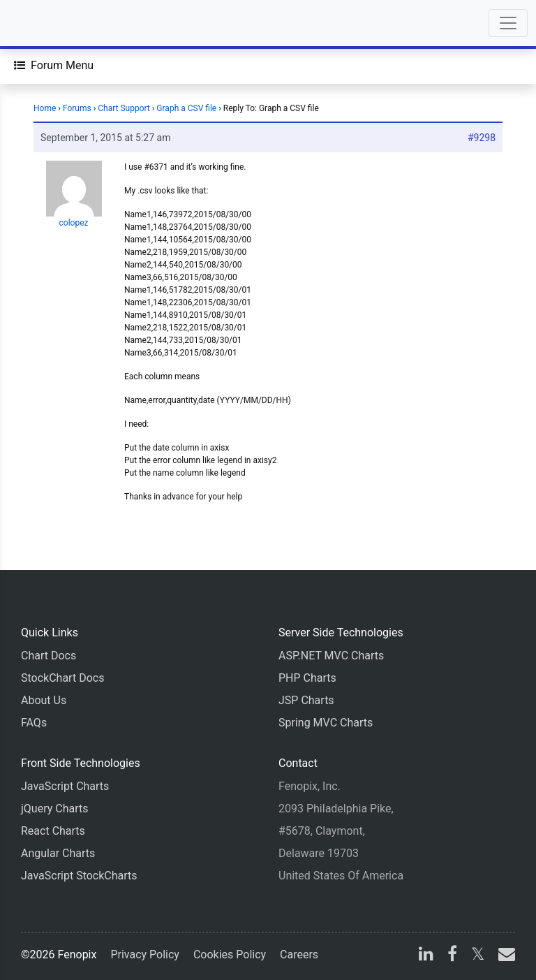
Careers (299, 955)
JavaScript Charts (65, 786)
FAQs (34, 723)
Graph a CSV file (186, 108)
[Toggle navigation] (508, 23)
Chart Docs (49, 656)
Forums (77, 108)
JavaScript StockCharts (79, 876)
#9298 (482, 138)
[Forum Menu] (54, 66)
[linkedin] (426, 956)
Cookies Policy (230, 955)
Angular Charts (58, 853)
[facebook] (452, 956)
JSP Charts (306, 700)
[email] (504, 956)
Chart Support (124, 108)
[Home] (50, 23)
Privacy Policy (145, 955)
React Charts (53, 831)
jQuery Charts (54, 809)
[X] (478, 956)
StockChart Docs (62, 678)
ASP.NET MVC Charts (331, 656)
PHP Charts (307, 678)
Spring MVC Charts (326, 723)
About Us (44, 700)
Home (45, 108)
